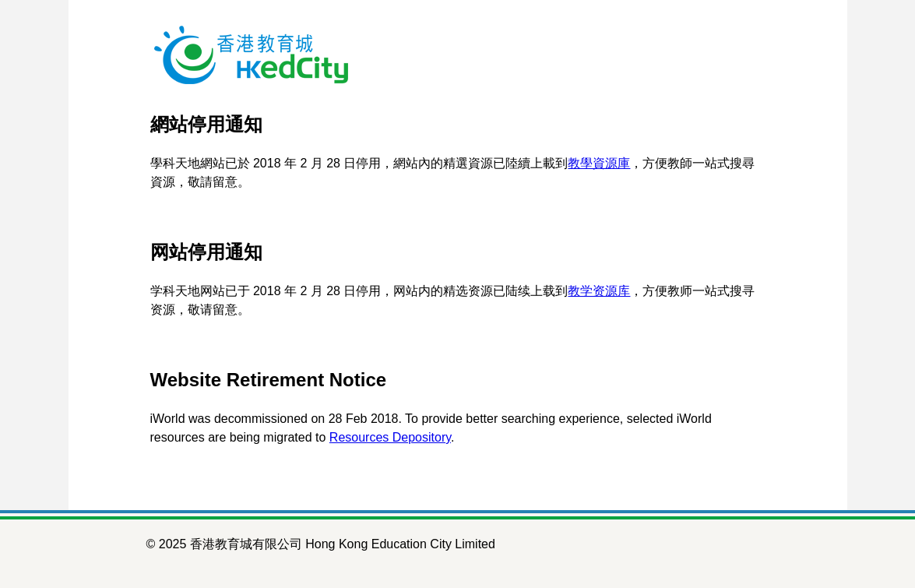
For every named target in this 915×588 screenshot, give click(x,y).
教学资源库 (599, 291)
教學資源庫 (599, 163)
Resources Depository (390, 437)
